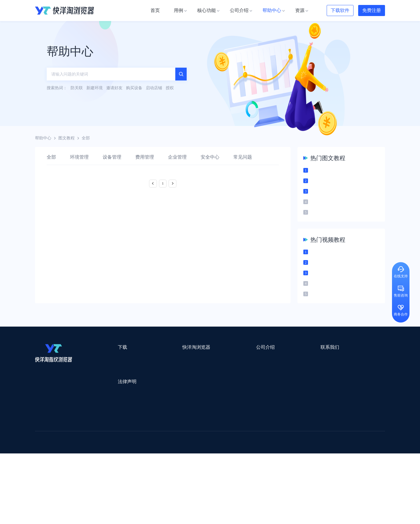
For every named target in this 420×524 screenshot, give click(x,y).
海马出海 (155, 464)
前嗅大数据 (319, 456)
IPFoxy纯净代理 (106, 487)
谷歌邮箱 (204, 464)
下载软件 (340, 10)
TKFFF (289, 471)
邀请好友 (157, 407)
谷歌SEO (314, 464)
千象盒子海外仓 (133, 456)
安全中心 (210, 157)
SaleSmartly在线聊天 (146, 487)
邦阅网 (227, 456)
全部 (51, 157)
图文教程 (66, 138)
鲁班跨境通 (45, 456)
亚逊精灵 (293, 456)
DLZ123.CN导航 (324, 441)
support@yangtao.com (285, 375)
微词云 (41, 464)
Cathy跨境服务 (350, 456)
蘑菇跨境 (338, 464)
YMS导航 (179, 464)
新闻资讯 (212, 386)
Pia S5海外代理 (285, 449)
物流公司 (161, 479)
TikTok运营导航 (49, 471)
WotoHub (123, 441)
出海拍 (184, 456)
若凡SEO (185, 479)
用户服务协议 (111, 411)
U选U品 (225, 449)
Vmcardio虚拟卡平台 (190, 487)
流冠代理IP (148, 441)
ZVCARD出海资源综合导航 (60, 487)
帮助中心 (43, 138)
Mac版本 (106, 375)
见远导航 (111, 471)
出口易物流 (94, 449)
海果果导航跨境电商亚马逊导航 (196, 471)
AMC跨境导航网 (280, 479)
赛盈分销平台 (251, 449)
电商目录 (240, 471)
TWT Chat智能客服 (259, 487)
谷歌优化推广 (83, 471)
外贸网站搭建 (125, 449)
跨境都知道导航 (288, 441)
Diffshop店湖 (287, 464)
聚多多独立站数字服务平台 (244, 464)
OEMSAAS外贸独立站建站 (87, 456)
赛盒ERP (206, 456)
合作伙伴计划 (216, 407)
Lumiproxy (234, 441)
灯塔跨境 (314, 449)
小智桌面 (79, 479)
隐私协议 (106, 422)
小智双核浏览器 (49, 479)
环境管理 (79, 157)
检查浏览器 (160, 386)
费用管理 (145, 157)
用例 (153, 375)
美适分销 (63, 464)
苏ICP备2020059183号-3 (257, 513)
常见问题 (243, 157)
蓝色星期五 (340, 449)
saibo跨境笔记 (205, 441)
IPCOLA (70, 441)
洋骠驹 (247, 456)
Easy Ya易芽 (342, 471)
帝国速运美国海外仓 (121, 464)
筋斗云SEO (266, 471)
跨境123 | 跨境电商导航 (56, 449)
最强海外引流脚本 (217, 479)
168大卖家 (311, 479)
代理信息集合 (162, 396)
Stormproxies (96, 441)
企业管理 (177, 157)
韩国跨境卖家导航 (143, 471)
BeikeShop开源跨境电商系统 (120, 479)
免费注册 (372, 10)
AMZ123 (259, 441)
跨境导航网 (313, 471)
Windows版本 (110, 386)
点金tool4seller (197, 449)
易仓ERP (163, 456)
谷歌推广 (87, 464)
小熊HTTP (225, 487)
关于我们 (212, 375)
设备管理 (112, 157)
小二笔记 (269, 456)
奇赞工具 (249, 479)
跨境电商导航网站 (161, 449)
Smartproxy (176, 441)
